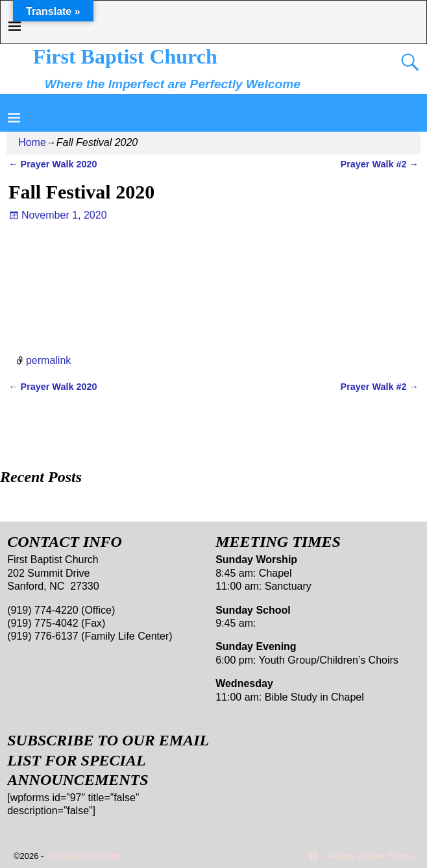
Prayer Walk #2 (380, 164)
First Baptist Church (125, 56)
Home (32, 142)
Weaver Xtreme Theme (370, 856)
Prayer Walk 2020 (53, 164)
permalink (48, 360)
